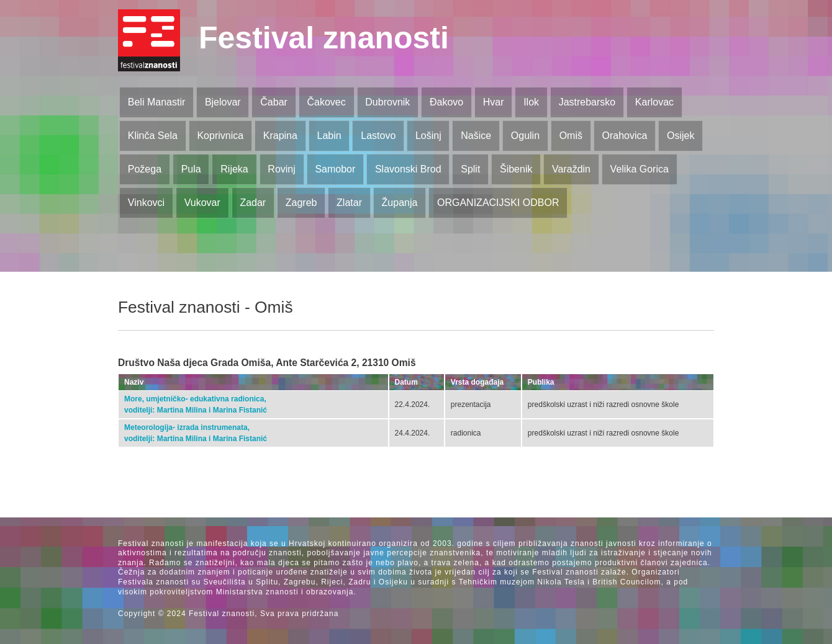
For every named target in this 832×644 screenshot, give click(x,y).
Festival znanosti (324, 38)
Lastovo (378, 136)
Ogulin (525, 136)
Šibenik (516, 169)
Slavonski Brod (408, 169)
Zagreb (301, 203)
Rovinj (281, 169)
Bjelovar (223, 102)
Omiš (571, 136)
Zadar (253, 203)
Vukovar (202, 203)
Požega (145, 169)
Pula (191, 169)
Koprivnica (220, 136)
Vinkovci (146, 203)
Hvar (494, 102)
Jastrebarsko (587, 102)
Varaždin (571, 169)
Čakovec (326, 102)
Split (470, 169)
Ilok (531, 102)
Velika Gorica (640, 169)
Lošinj (428, 136)
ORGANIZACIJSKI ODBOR (498, 203)
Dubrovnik (387, 102)
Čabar (274, 102)
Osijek (681, 136)
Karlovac (654, 102)
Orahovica (625, 136)
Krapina (280, 136)
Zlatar (349, 203)
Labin (329, 136)
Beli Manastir (156, 102)
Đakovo (446, 102)
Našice (476, 136)
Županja (400, 203)
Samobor (335, 169)
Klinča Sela (153, 136)
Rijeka (234, 169)
